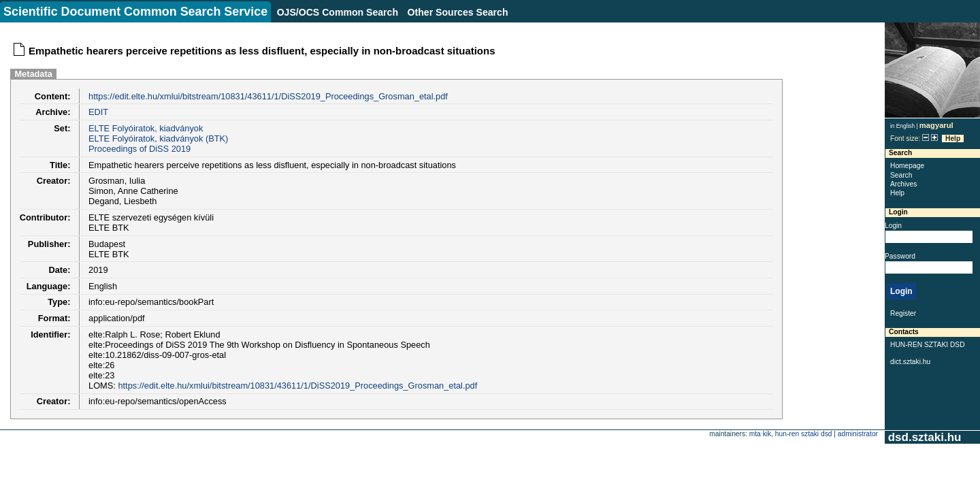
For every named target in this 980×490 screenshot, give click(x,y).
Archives (903, 184)
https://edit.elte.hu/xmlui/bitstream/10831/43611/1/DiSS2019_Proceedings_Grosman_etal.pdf (268, 96)
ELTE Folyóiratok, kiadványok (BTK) (158, 138)
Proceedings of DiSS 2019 (140, 149)
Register (903, 313)
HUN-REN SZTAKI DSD (928, 345)
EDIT (98, 112)
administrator (858, 434)
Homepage (907, 166)
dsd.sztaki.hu (925, 437)
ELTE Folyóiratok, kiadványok (146, 128)
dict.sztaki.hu (910, 362)
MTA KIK (760, 434)
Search (901, 175)
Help (953, 138)
